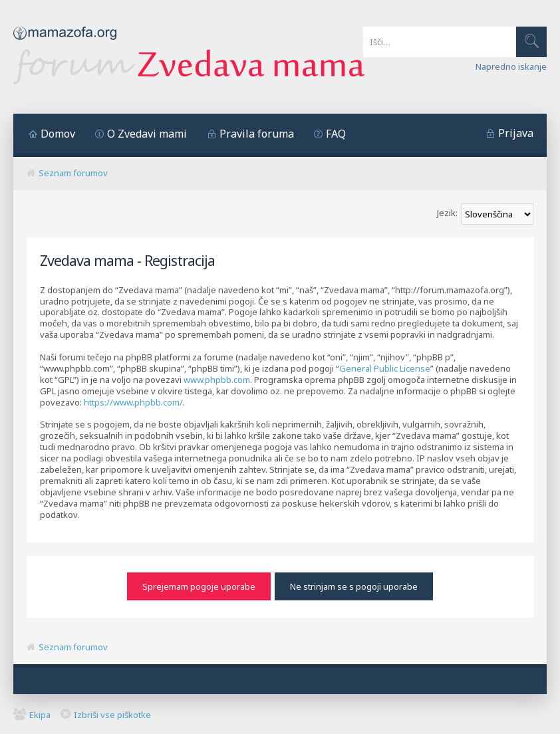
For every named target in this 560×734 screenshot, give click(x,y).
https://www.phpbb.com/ (133, 402)
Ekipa (40, 714)
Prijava (516, 133)
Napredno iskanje (511, 66)
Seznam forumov (73, 173)
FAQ (336, 134)
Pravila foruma (257, 134)
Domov (58, 134)
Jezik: (447, 213)
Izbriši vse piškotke (112, 714)
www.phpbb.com (217, 380)
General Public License (385, 368)
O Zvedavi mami (147, 134)
